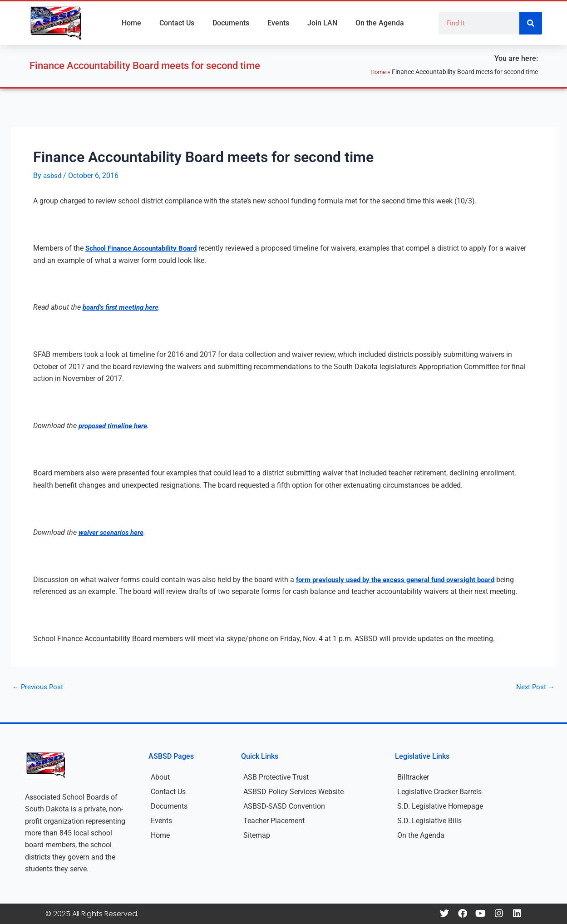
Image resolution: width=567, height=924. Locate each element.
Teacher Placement (274, 821)
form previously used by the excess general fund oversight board (402, 580)
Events (278, 23)
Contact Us (177, 23)
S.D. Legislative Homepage (440, 806)
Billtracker (413, 777)
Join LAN (322, 23)
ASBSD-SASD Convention (284, 806)
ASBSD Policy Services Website (293, 792)
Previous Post (39, 687)
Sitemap (257, 835)
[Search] (531, 23)
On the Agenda (380, 23)
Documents (231, 23)
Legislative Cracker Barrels (439, 792)
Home (131, 23)
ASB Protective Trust (276, 777)
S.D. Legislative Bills (429, 821)
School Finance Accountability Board (145, 248)
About (160, 777)
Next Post (535, 687)
